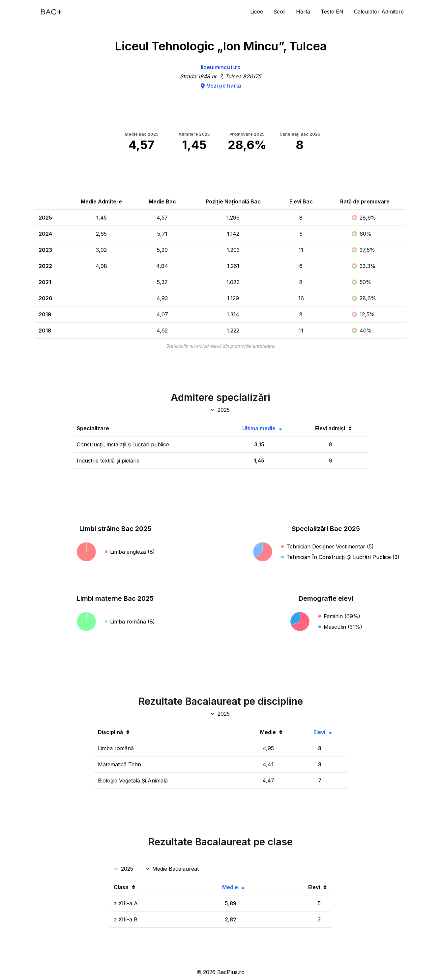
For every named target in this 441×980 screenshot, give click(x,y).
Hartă (303, 12)
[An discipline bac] (221, 714)
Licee (257, 12)
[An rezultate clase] (124, 869)
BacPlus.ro (231, 972)
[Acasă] (51, 12)
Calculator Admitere (379, 12)
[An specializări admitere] (221, 410)
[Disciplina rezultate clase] (173, 869)
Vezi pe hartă (220, 86)
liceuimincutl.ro (221, 67)
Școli (279, 12)
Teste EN (332, 12)
